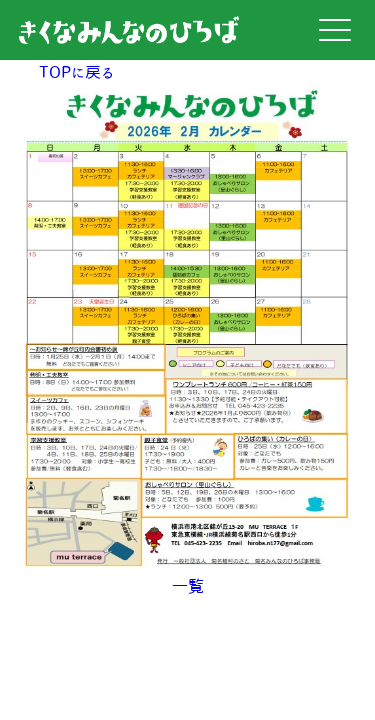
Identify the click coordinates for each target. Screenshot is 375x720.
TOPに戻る (76, 72)
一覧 (188, 586)
